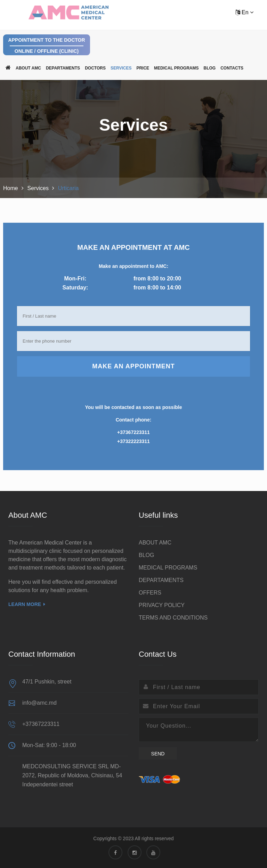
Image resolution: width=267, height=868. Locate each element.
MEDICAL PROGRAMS (176, 68)
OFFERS (150, 593)
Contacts (232, 68)
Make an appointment (133, 366)
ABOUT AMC (28, 68)
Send (158, 754)
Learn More (27, 604)
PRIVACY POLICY (162, 605)
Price (143, 68)
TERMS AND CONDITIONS (173, 618)
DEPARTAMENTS (63, 68)
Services (121, 68)
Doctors (95, 68)
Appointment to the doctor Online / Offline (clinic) (46, 46)
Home (11, 188)
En (244, 12)
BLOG (210, 68)
